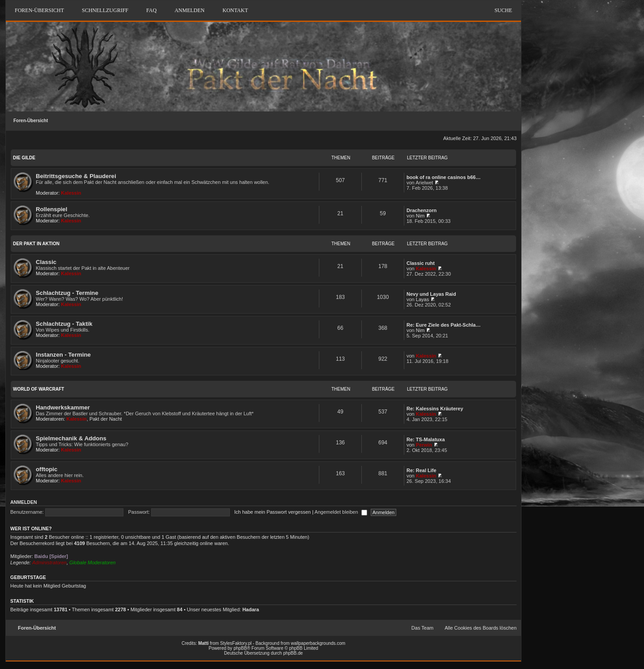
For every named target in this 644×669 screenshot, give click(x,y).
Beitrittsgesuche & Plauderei (76, 176)
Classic (46, 262)
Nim (420, 216)
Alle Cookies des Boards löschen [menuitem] (481, 628)
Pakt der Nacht (106, 419)
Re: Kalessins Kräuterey (435, 409)
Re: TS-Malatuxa (426, 439)
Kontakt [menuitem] (235, 10)
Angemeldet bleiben (341, 512)
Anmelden (24, 502)
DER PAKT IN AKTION (36, 244)
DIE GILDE (24, 158)
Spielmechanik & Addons (71, 438)
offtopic (47, 469)
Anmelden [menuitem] (189, 10)
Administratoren (49, 562)
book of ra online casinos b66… (444, 177)
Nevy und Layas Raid (431, 294)
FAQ (151, 10)
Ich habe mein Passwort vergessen (273, 512)
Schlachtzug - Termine (67, 293)
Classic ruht (421, 263)
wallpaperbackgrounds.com (318, 643)
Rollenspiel (51, 209)
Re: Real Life (422, 470)
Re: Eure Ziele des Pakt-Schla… (444, 325)
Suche (503, 10)
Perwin (424, 445)
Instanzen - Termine (63, 355)
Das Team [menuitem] (422, 628)
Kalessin (71, 193)
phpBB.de (293, 653)
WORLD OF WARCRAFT (38, 389)
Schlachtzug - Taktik (64, 324)
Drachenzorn (422, 210)
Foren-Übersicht (31, 121)
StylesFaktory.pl (236, 643)
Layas (422, 299)
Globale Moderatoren (92, 562)
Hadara (251, 609)
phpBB (240, 648)
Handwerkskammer (63, 407)
